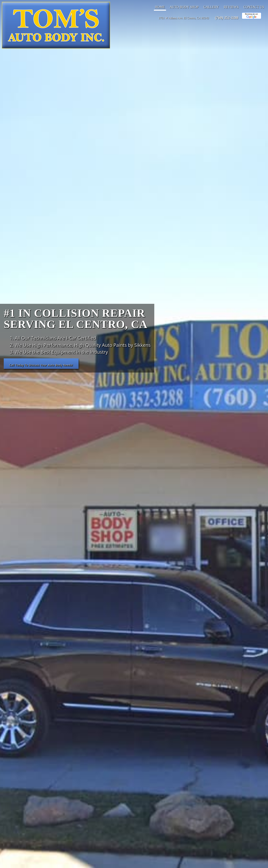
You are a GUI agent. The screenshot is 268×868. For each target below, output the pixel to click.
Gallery (211, 7)
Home (160, 7)
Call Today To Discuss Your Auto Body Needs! (44, 365)
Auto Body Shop (184, 7)
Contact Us (254, 7)
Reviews (231, 7)
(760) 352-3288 (227, 18)
